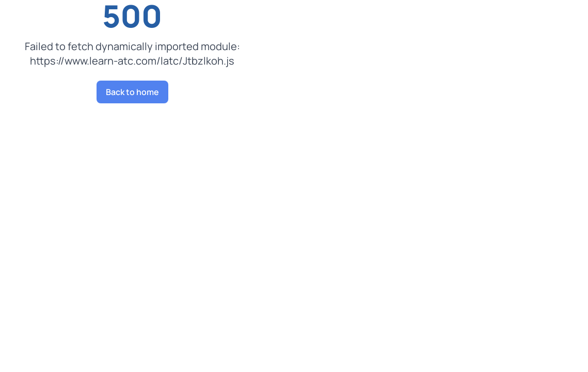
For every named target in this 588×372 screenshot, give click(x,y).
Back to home (132, 92)
